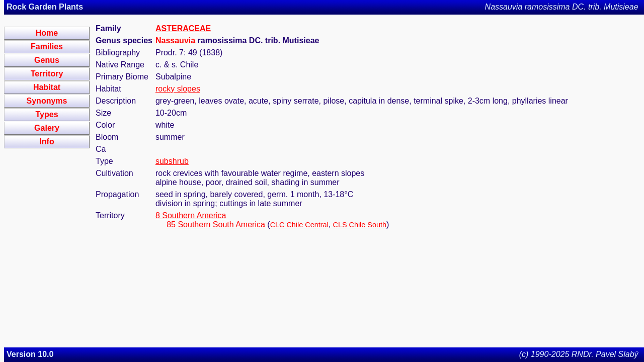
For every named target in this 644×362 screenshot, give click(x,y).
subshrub (172, 161)
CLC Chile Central (299, 225)
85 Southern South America (216, 224)
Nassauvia (175, 40)
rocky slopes (178, 89)
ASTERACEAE (183, 28)
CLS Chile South (360, 225)
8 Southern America (191, 215)
